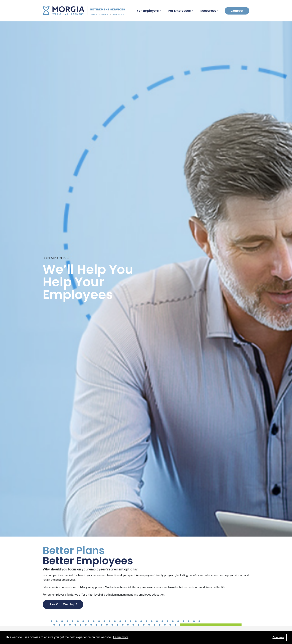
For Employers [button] (148, 11)
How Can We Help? (63, 604)
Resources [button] (208, 11)
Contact (237, 11)
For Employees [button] (180, 11)
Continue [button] (278, 637)
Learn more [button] (121, 637)
